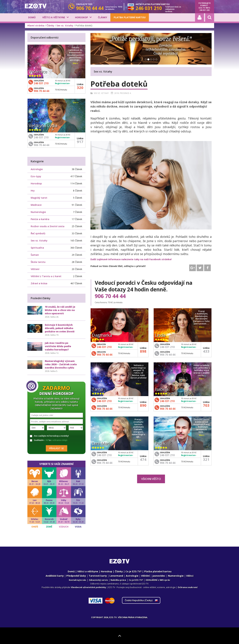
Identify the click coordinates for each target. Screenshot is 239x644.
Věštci (190, 576)
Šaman (35, 255)
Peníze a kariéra (40, 219)
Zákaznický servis (98, 580)
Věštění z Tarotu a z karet (46, 276)
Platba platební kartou (130, 17)
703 (206, 405)
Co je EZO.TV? (134, 571)
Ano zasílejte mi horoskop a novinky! (49, 436)
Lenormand (116, 576)
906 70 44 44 (110, 296)
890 (143, 405)
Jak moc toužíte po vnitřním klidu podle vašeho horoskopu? (58, 346)
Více (139, 312)
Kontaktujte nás (78, 580)
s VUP (47, 440)
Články (102, 17)
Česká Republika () (141, 600)
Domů (32, 17)
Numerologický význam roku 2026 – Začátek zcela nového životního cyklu (61, 364)
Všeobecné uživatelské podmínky (88, 587)
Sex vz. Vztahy (65, 25)
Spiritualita (37, 248)
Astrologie (37, 169)
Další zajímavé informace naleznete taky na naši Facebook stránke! (131, 259)
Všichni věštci (151, 479)
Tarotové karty (98, 576)
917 (80, 142)
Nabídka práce (118, 580)
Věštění (145, 576)
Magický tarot (39, 198)
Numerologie (38, 212)
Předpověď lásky (76, 576)
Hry (33, 191)
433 (206, 351)
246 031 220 (204, 10)
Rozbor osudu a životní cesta (48, 226)
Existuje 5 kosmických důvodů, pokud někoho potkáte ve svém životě (60, 328)
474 (143, 459)
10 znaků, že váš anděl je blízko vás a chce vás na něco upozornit (60, 310)
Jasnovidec (159, 576)
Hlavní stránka (36, 25)
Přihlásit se (57, 448)
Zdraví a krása (39, 283)
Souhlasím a (49, 440)
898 (143, 351)
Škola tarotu (38, 262)
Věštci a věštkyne (54, 17)
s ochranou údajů (59, 440)
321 (206, 459)
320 (80, 87)
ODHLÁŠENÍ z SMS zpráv (158, 580)
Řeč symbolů (38, 233)
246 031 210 (104, 347)
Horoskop (81, 17)
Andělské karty (55, 576)
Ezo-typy (36, 176)
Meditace (36, 205)
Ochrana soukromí (188, 587)
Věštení (35, 269)
